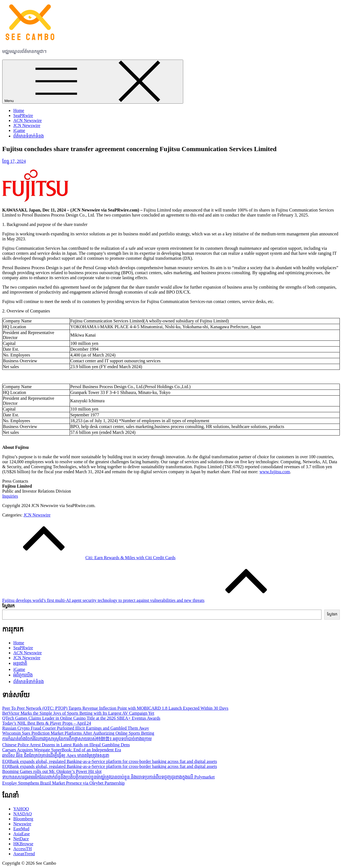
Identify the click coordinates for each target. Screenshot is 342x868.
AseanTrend (24, 854)
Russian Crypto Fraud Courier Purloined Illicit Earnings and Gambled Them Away (76, 728)
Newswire (22, 824)
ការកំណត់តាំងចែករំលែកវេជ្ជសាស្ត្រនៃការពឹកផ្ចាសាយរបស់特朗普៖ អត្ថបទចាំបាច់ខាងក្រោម (77, 739)
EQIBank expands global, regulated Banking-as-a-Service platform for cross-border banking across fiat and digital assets (110, 761)
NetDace (21, 839)
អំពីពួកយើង (23, 675)
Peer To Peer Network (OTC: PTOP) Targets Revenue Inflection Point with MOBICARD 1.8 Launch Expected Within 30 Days (115, 708)
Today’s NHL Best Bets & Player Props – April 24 (47, 723)
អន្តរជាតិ (20, 663)
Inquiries (10, 496)
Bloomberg (23, 819)
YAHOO (21, 809)
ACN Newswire (28, 120)
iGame (19, 130)
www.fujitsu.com (275, 472)
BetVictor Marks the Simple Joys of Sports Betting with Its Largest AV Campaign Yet (78, 713)
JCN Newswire (27, 125)
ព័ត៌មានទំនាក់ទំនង (29, 136)
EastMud (21, 829)
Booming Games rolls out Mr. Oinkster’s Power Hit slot (52, 771)
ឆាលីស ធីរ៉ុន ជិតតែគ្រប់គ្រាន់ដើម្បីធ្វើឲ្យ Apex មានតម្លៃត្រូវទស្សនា (56, 755)
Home (19, 110)
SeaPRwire (23, 115)
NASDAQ (23, 814)
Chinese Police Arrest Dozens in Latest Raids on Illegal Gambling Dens (66, 745)
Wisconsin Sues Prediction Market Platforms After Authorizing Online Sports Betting (78, 733)
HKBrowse (23, 844)
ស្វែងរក (8, 606)
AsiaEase (22, 834)
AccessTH (23, 849)
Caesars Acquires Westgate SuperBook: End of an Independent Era (62, 750)
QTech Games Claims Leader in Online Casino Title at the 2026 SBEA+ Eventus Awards (81, 718)
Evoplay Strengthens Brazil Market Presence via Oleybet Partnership (63, 783)
